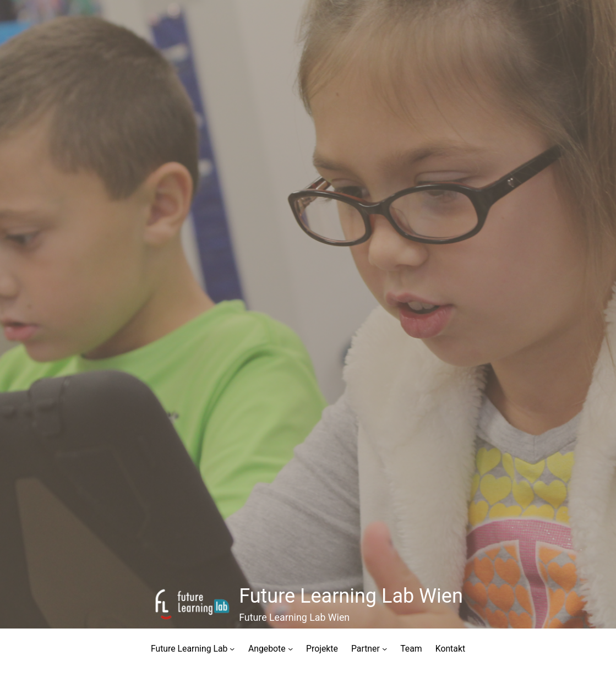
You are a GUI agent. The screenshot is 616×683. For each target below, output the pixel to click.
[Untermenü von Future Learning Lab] (232, 649)
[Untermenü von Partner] (385, 649)
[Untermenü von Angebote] (290, 649)
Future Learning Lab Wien (351, 596)
